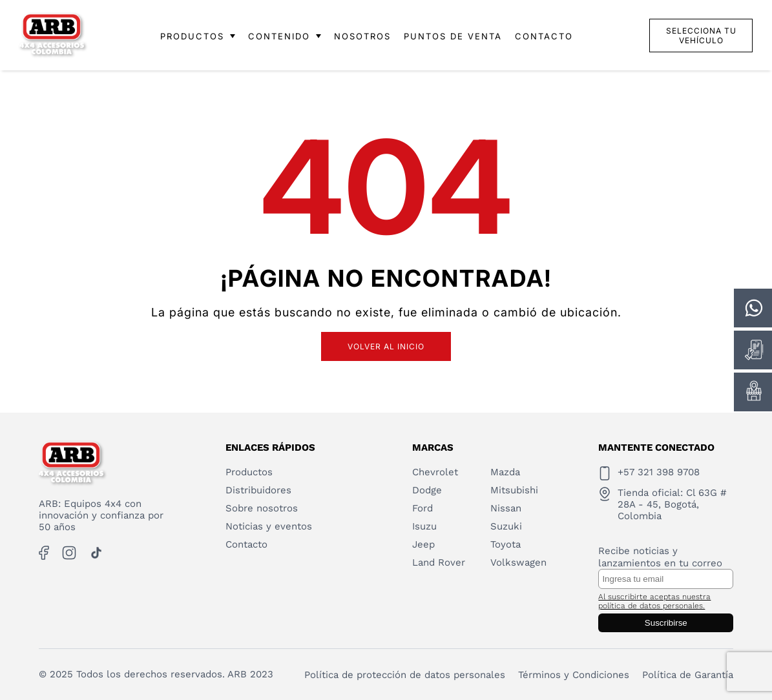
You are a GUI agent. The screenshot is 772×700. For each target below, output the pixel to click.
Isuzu (424, 526)
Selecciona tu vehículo (701, 36)
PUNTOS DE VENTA (453, 36)
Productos (249, 472)
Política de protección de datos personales (405, 675)
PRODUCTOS (198, 36)
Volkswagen (518, 562)
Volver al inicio (386, 346)
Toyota (506, 544)
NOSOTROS (362, 36)
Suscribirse (666, 623)
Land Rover (439, 562)
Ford (423, 508)
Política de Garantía (688, 675)
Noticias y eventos (269, 526)
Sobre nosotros (262, 508)
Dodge (427, 490)
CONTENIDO (285, 36)
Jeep (423, 544)
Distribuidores (258, 490)
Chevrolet (435, 472)
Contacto (246, 544)
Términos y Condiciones (574, 675)
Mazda (505, 472)
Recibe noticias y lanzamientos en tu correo (660, 557)
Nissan (506, 508)
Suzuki (506, 526)
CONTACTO (544, 36)
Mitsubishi (514, 490)
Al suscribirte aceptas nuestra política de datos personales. (654, 601)
